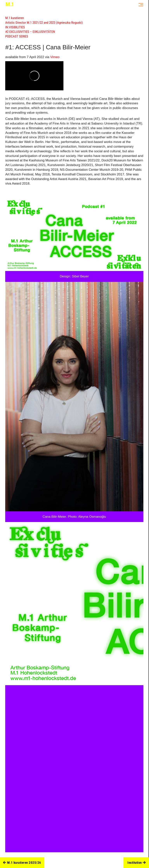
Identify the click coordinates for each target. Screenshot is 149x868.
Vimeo (55, 57)
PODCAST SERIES (17, 36)
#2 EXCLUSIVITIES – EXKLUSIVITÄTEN (30, 32)
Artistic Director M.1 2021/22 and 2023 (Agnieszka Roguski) (44, 23)
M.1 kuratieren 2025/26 (22, 863)
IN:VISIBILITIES (15, 27)
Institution (137, 863)
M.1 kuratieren (15, 18)
